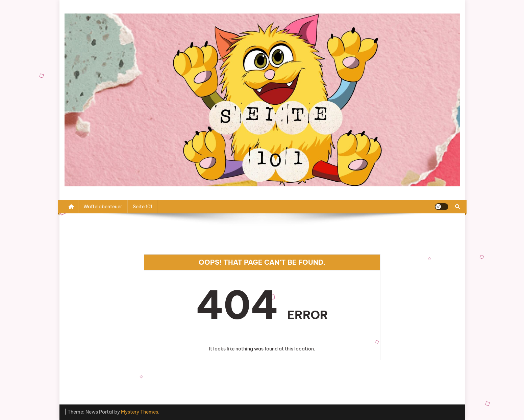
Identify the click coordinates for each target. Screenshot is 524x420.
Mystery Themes (140, 412)
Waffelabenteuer (103, 207)
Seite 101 (142, 207)
